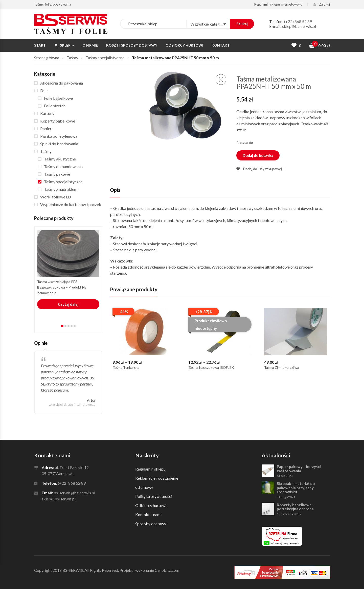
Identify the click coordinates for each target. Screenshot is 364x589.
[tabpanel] (68, 270)
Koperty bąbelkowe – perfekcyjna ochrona (296, 507)
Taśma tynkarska (126, 367)
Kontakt (221, 45)
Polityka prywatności (154, 496)
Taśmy (72, 58)
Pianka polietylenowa (59, 136)
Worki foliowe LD (56, 197)
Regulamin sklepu (150, 469)
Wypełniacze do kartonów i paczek (71, 204)
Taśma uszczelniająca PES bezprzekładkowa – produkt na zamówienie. (62, 287)
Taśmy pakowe (57, 174)
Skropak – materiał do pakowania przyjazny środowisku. (296, 488)
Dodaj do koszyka (258, 155)
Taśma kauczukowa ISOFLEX (211, 367)
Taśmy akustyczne (60, 159)
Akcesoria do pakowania (62, 83)
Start (40, 45)
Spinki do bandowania (59, 144)
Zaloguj (322, 4)
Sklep (62, 45)
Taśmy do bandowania (63, 166)
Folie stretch (55, 106)
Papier (46, 128)
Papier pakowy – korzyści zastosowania (299, 469)
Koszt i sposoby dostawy (132, 45)
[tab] (115, 192)
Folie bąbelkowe (58, 98)
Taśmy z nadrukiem (61, 189)
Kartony (47, 113)
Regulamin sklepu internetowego (278, 4)
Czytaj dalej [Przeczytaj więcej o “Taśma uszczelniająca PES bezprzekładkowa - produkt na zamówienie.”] (68, 304)
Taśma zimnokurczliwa (282, 367)
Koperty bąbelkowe (58, 121)
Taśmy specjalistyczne (105, 58)
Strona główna (47, 58)
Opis (115, 190)
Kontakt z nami (148, 514)
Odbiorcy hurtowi (184, 45)
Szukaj (242, 24)
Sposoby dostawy (151, 524)
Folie (44, 90)
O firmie (90, 45)
